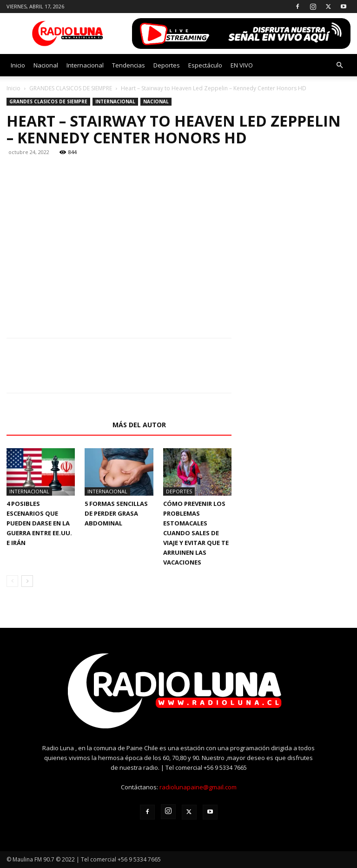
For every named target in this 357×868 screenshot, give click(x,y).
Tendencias (129, 65)
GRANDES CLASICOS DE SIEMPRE (71, 88)
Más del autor (139, 425)
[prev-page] (12, 581)
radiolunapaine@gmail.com (198, 787)
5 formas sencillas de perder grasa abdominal (116, 513)
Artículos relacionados (57, 425)
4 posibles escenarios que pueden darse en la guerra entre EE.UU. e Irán (39, 523)
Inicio (18, 65)
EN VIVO (242, 65)
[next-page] (27, 581)
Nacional (46, 65)
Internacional (85, 65)
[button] (339, 65)
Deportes (167, 65)
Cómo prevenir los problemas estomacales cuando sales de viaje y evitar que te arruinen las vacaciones (196, 533)
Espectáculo (205, 65)
